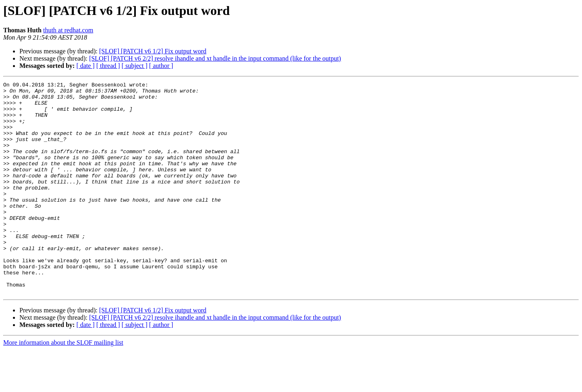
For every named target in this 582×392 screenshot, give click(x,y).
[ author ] (161, 66)
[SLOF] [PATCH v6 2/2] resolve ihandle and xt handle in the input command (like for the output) (215, 58)
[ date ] (85, 66)
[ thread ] (108, 66)
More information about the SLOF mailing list (63, 385)
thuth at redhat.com (68, 30)
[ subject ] (135, 66)
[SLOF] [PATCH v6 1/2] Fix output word (153, 51)
